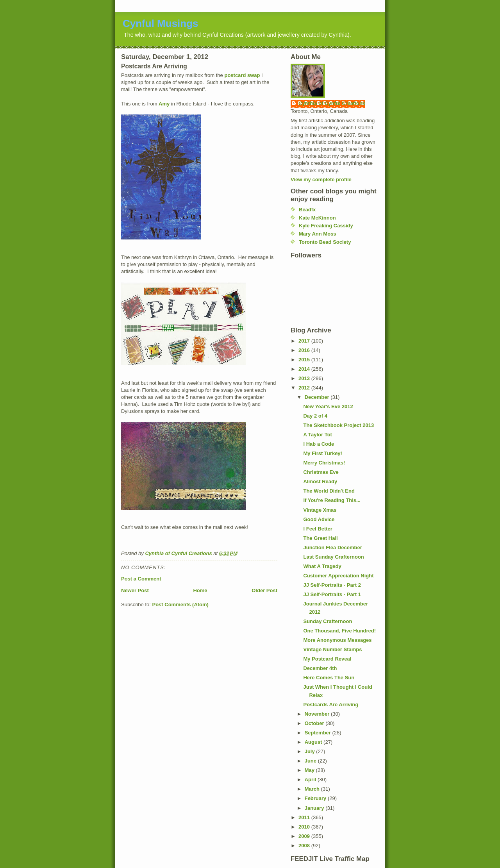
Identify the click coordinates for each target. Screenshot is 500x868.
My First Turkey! (322, 453)
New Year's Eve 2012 (328, 406)
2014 (305, 369)
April (311, 780)
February (316, 798)
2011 (305, 817)
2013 (305, 378)
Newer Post (135, 590)
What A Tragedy (322, 566)
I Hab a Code (319, 444)
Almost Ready (320, 481)
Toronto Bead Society (325, 242)
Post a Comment (141, 579)
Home (200, 590)
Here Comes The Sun (329, 678)
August (314, 742)
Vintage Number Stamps (332, 649)
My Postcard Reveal (327, 659)
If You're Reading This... (332, 500)
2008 (305, 846)
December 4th (320, 668)
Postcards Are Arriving (331, 705)
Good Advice (319, 519)
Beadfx (307, 210)
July (311, 751)
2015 (305, 360)
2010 (305, 827)
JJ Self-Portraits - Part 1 (332, 594)
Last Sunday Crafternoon (333, 557)
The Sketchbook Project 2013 (338, 425)
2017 (305, 341)
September (319, 733)
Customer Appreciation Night (338, 576)
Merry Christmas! (324, 463)
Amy (164, 104)
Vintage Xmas (320, 510)
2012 (305, 388)
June (311, 761)
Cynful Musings (161, 23)
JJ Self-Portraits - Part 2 (332, 585)
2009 (305, 836)
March (313, 789)
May (310, 770)
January (315, 808)
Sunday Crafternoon (328, 621)
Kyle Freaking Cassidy (326, 226)
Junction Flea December (332, 547)
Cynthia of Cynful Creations (332, 103)
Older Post (264, 590)
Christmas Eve (321, 472)
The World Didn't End (329, 491)
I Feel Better (318, 529)
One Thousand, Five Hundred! (339, 631)
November (318, 714)
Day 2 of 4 (315, 416)
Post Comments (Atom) (180, 605)
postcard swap (242, 75)
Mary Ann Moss (318, 234)
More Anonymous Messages (337, 640)
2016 (305, 350)
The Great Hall (320, 538)
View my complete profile (321, 179)
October (315, 723)
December (318, 397)
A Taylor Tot (317, 435)
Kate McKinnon (317, 218)
